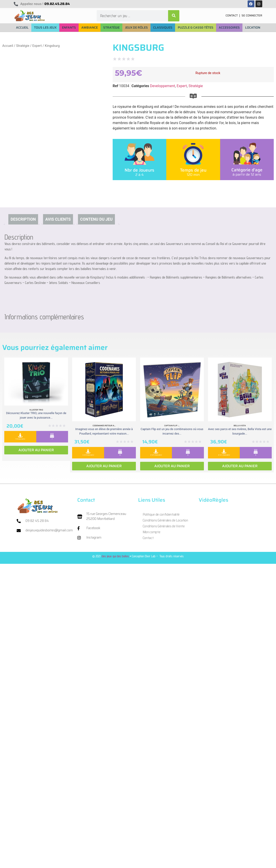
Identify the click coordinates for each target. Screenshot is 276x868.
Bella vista (240, 426)
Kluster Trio (36, 410)
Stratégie (23, 46)
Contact (148, 538)
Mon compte (152, 532)
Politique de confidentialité (161, 514)
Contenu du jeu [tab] (96, 219)
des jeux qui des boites (115, 556)
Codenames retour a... (104, 426)
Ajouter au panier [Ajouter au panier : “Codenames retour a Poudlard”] (104, 466)
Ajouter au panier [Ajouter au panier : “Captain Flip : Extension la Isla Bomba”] (172, 466)
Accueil (8, 46)
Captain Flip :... (172, 426)
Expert (37, 46)
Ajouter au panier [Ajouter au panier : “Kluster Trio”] (36, 450)
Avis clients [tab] (58, 219)
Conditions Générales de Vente (164, 526)
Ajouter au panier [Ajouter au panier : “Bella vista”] (240, 466)
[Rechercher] (174, 16)
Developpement (163, 86)
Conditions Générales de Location (165, 520)
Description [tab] (23, 219)
